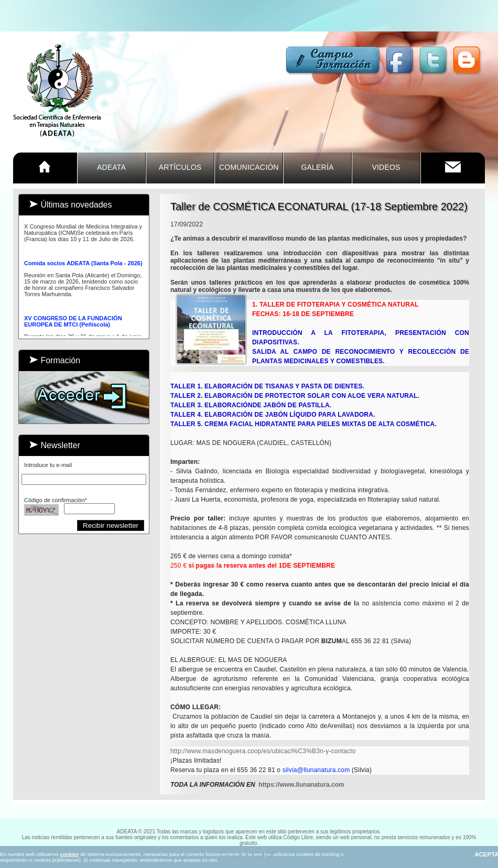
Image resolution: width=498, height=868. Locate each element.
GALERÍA (317, 167)
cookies (70, 854)
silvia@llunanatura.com (316, 770)
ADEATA (111, 167)
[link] (263, 751)
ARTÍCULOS (180, 167)
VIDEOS (386, 167)
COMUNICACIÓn (249, 167)
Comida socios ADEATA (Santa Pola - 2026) (83, 266)
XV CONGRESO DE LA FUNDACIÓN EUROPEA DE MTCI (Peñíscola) (73, 324)
